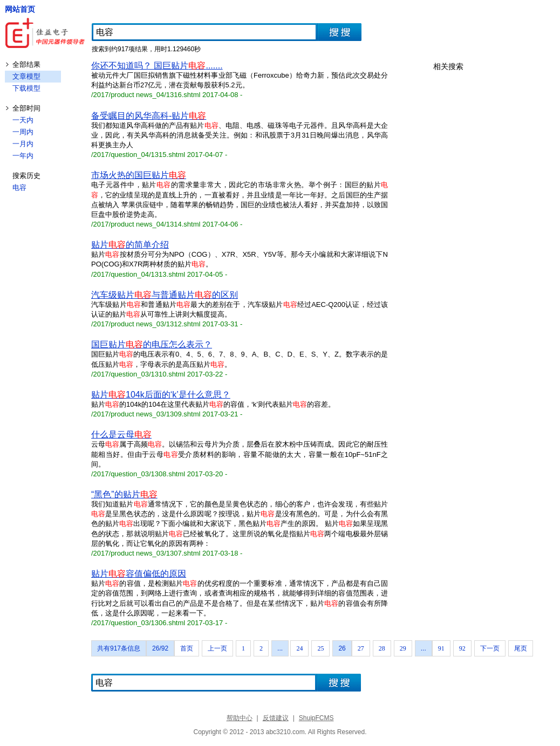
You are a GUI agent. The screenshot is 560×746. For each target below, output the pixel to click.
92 (462, 648)
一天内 (23, 120)
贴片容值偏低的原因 (139, 574)
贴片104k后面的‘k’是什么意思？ (161, 395)
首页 (187, 648)
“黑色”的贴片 (124, 494)
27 (361, 648)
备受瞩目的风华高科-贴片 (149, 116)
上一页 (217, 648)
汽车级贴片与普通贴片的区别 (165, 295)
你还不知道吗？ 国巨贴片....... (157, 66)
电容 (19, 187)
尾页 (521, 648)
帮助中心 (240, 718)
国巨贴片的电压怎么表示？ (152, 344)
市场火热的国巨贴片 (139, 175)
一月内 (23, 144)
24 (299, 648)
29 (403, 648)
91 (441, 648)
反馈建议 (276, 718)
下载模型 (26, 88)
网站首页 (20, 9)
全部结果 (26, 64)
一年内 (23, 156)
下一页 (490, 648)
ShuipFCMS (316, 718)
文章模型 (26, 76)
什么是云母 (121, 434)
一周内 (23, 132)
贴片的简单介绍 (130, 245)
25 (320, 648)
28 (382, 648)
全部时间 (26, 108)
